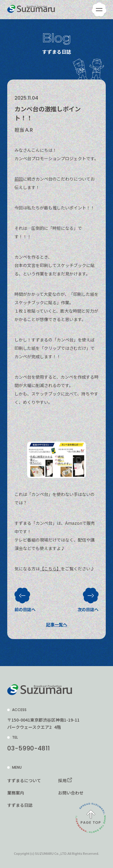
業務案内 (16, 793)
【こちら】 (50, 569)
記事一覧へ (57, 624)
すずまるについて (24, 780)
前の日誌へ (25, 597)
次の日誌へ (88, 597)
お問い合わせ (71, 793)
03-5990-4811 (28, 748)
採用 (62, 780)
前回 (19, 179)
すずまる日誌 (20, 805)
